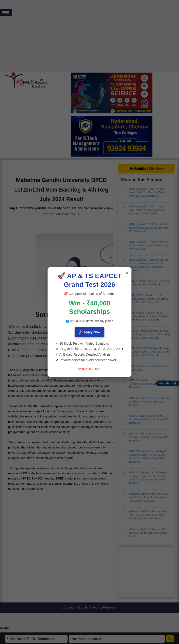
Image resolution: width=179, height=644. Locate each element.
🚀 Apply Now (90, 332)
